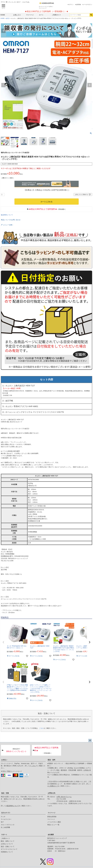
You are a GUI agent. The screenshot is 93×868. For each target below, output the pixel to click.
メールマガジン (88, 5)
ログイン (71, 5)
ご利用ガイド (56, 15)
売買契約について (7, 852)
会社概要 (51, 835)
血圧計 (8, 18)
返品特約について (7, 215)
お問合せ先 (52, 793)
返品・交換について (8, 846)
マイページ (30, 15)
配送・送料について (8, 841)
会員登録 (78, 5)
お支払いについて (7, 844)
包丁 (2, 822)
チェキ (3, 817)
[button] (3, 642)
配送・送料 (52, 760)
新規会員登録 (52, 817)
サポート (4, 835)
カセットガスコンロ (8, 825)
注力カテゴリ (6, 813)
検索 (91, 15)
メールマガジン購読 (54, 822)
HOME (3, 15)
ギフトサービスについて (9, 849)
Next (90, 31)
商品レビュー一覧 (53, 825)
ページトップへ (90, 741)
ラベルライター (6, 819)
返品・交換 (5, 793)
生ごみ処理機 (5, 827)
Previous (3, 31)
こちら (41, 728)
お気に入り (17, 15)
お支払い (4, 760)
